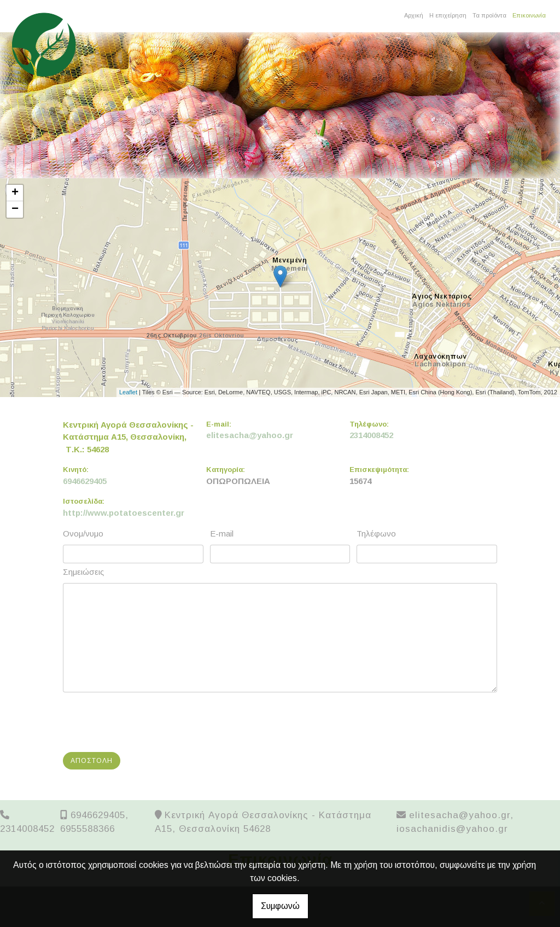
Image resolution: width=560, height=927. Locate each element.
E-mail (222, 534)
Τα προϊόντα (489, 15)
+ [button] (15, 193)
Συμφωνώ (280, 906)
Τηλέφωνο (376, 534)
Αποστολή (92, 761)
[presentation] (148, 722)
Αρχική (414, 15)
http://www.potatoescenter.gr (124, 513)
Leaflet (128, 392)
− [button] (15, 209)
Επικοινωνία (529, 15)
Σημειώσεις (83, 572)
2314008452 (371, 435)
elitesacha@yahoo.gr (250, 435)
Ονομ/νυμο (83, 534)
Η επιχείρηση (448, 15)
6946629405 (85, 481)
